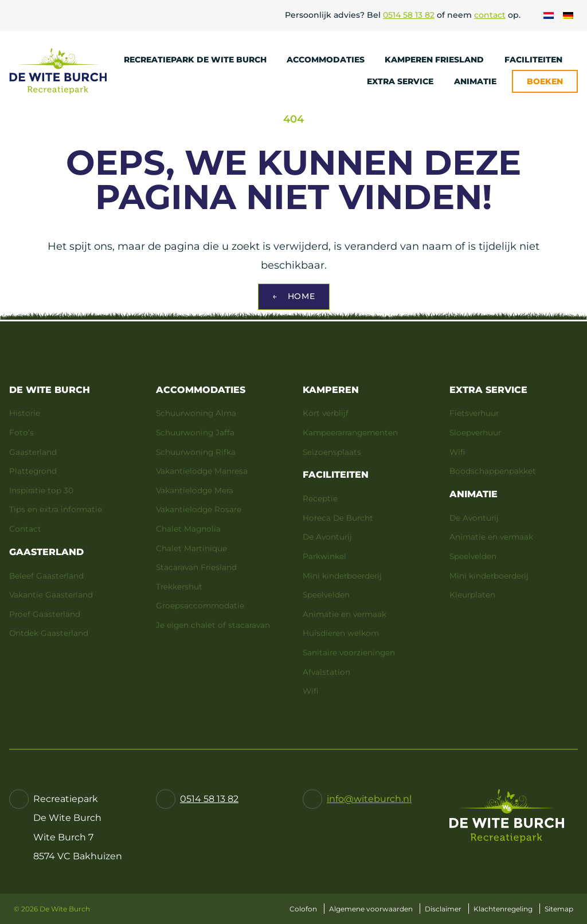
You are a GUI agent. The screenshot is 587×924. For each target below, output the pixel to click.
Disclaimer (443, 909)
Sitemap (559, 909)
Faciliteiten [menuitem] (539, 60)
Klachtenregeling (503, 909)
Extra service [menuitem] (406, 81)
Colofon (303, 909)
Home (294, 296)
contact (490, 15)
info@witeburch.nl (369, 799)
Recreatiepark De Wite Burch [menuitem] (201, 60)
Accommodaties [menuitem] (331, 60)
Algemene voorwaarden (371, 909)
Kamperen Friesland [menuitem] (440, 60)
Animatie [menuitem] (481, 81)
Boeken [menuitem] (545, 81)
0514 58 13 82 (409, 15)
